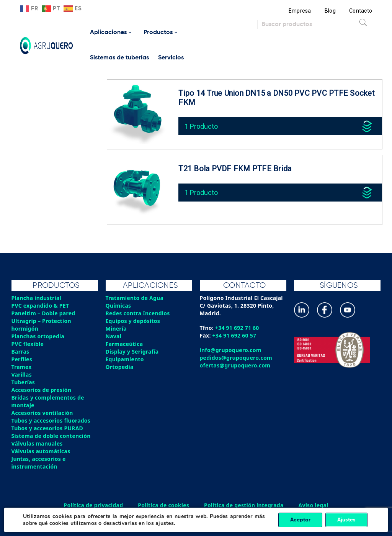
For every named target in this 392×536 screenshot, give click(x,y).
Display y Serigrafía (132, 352)
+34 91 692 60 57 (234, 335)
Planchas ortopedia (38, 336)
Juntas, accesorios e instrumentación (39, 463)
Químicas (118, 306)
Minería (116, 329)
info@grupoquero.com (231, 350)
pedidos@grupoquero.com (236, 358)
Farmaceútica (124, 344)
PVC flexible (28, 344)
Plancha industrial (37, 298)
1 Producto (201, 126)
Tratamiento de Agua (135, 298)
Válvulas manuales (37, 443)
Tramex (22, 367)
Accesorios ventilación (42, 413)
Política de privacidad (94, 505)
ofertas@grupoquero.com (235, 365)
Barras (20, 352)
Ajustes (346, 520)
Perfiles (22, 359)
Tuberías (23, 382)
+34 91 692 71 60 (237, 328)
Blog (330, 11)
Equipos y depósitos (133, 321)
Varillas (22, 375)
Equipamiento (125, 359)
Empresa (300, 11)
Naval (114, 336)
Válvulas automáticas (41, 451)
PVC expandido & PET (40, 306)
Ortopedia (120, 367)
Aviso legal (314, 505)
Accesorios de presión (41, 390)
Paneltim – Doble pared (43, 313)
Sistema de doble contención (51, 436)
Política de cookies (163, 505)
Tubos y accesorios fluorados (51, 420)
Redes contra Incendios (138, 313)
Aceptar (300, 520)
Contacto (361, 11)
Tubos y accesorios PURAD (47, 428)
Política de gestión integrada (244, 505)
